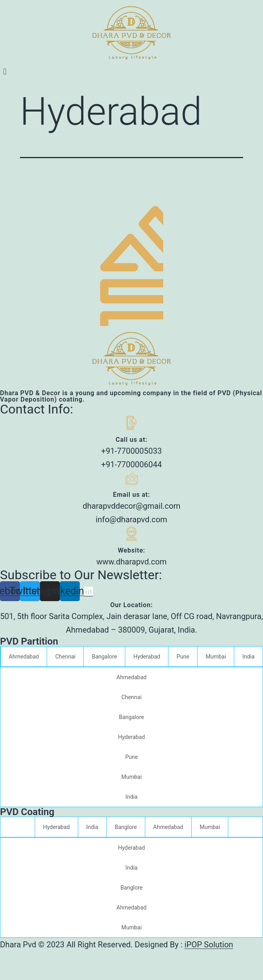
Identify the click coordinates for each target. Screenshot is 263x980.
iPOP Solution (209, 945)
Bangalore (104, 657)
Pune (183, 657)
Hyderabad (147, 657)
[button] (131, 72)
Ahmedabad (24, 657)
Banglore (126, 827)
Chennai (65, 657)
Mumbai (216, 657)
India (248, 657)
